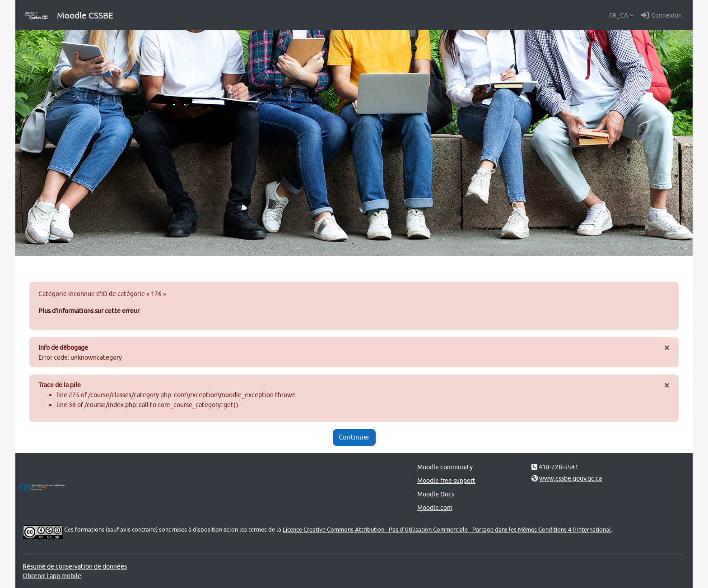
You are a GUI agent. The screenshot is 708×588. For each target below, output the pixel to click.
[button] (622, 15)
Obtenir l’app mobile (52, 576)
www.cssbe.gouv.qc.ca (571, 478)
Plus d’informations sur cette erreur (89, 311)
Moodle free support (446, 480)
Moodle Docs (436, 494)
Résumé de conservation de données (75, 566)
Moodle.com (435, 507)
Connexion (661, 15)
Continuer (354, 437)
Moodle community (445, 467)
